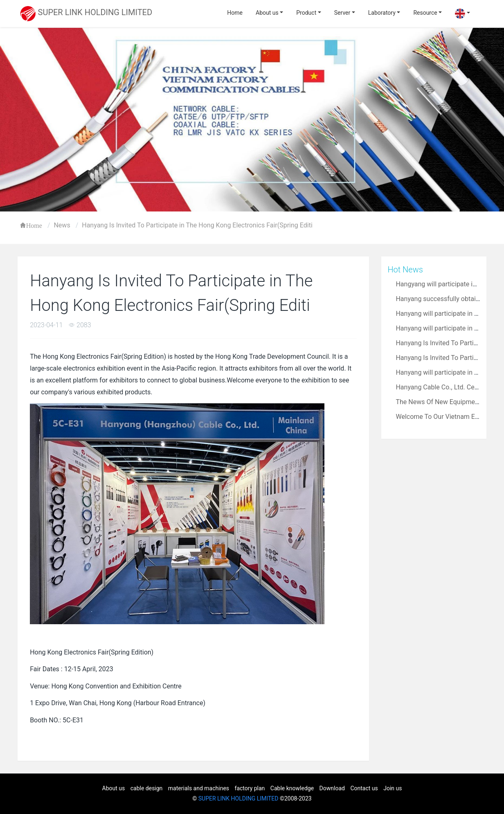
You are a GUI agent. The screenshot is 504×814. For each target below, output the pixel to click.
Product (306, 13)
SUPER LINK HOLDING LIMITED (239, 798)
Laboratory (382, 13)
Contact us (364, 788)
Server (342, 13)
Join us (393, 788)
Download (332, 788)
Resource (425, 13)
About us (267, 13)
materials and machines (199, 788)
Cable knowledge (292, 788)
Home (235, 13)
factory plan (250, 788)
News (62, 225)
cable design (147, 788)
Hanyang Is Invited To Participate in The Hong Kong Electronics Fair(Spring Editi (197, 225)
